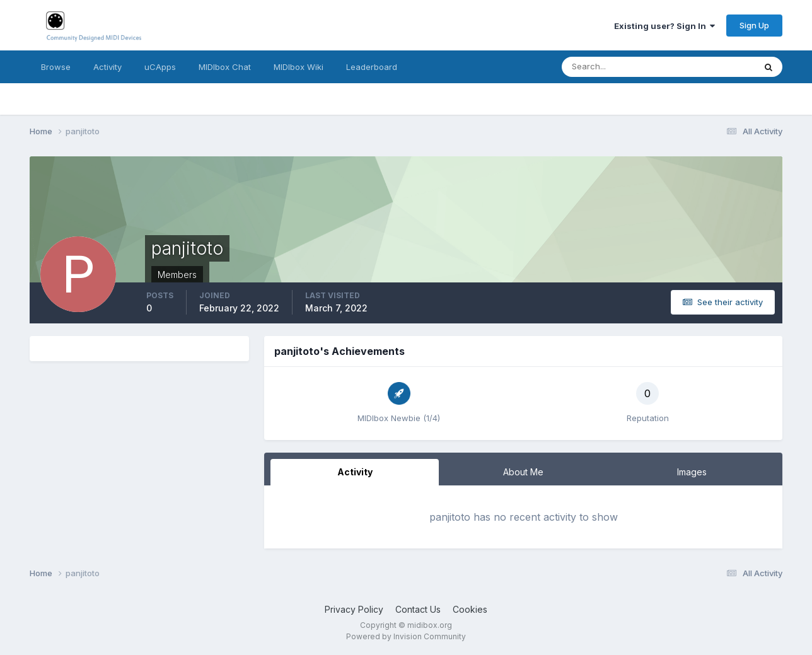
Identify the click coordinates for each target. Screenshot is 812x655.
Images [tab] (692, 472)
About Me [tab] (523, 472)
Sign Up (754, 25)
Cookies (470, 609)
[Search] (617, 67)
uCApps (160, 67)
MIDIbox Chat (225, 67)
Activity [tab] (355, 472)
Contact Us (418, 609)
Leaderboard (372, 67)
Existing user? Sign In (664, 26)
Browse (56, 67)
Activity (107, 67)
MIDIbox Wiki (299, 67)
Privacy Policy (354, 609)
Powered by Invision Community (406, 636)
